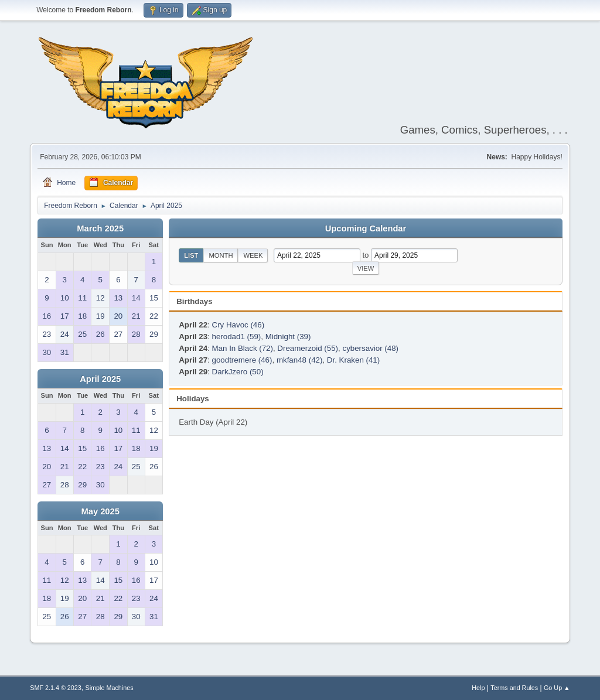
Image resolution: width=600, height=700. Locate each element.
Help (478, 688)
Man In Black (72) (243, 348)
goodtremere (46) (242, 360)
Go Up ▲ (557, 688)
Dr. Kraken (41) (353, 360)
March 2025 (100, 228)
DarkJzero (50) (238, 372)
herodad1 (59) (237, 337)
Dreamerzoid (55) (308, 348)
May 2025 (100, 511)
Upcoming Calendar (366, 228)
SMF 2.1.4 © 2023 (56, 688)
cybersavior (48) (370, 348)
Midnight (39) (288, 337)
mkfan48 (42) (300, 360)
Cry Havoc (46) (238, 325)
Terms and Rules (514, 688)
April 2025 (100, 379)
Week (253, 255)
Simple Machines (110, 688)
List (191, 255)
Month (221, 255)
